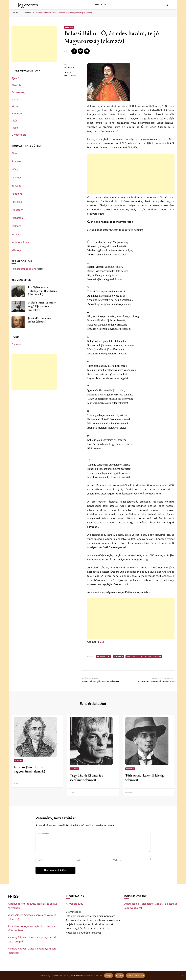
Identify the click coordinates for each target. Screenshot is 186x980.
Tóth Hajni (69, 67)
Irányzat (16, 186)
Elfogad (109, 975)
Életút (15, 153)
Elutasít (120, 975)
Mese (15, 128)
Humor (15, 99)
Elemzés (69, 27)
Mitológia (17, 250)
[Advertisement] (131, 174)
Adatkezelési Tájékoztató (139, 904)
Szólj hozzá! (74, 75)
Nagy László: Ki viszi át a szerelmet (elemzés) (86, 778)
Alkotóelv (17, 210)
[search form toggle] (167, 5)
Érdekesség (18, 92)
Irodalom (101, 5)
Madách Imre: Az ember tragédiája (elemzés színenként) (42, 306)
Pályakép (17, 161)
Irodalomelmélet (21, 242)
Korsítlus (17, 178)
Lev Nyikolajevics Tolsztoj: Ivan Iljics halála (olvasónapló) (42, 291)
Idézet (15, 106)
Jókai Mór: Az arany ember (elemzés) (40, 320)
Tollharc (16, 226)
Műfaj (15, 170)
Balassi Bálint (104, 657)
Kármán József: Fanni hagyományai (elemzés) (29, 769)
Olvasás (16, 344)
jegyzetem (28, 5)
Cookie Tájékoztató (166, 904)
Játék (14, 121)
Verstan (16, 234)
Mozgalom (18, 218)
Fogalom (17, 194)
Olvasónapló (19, 135)
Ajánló (15, 78)
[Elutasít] (182, 976)
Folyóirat (17, 202)
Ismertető (17, 114)
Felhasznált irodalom (24, 269)
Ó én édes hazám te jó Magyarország (144, 657)
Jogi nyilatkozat (133, 908)
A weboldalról (74, 904)
